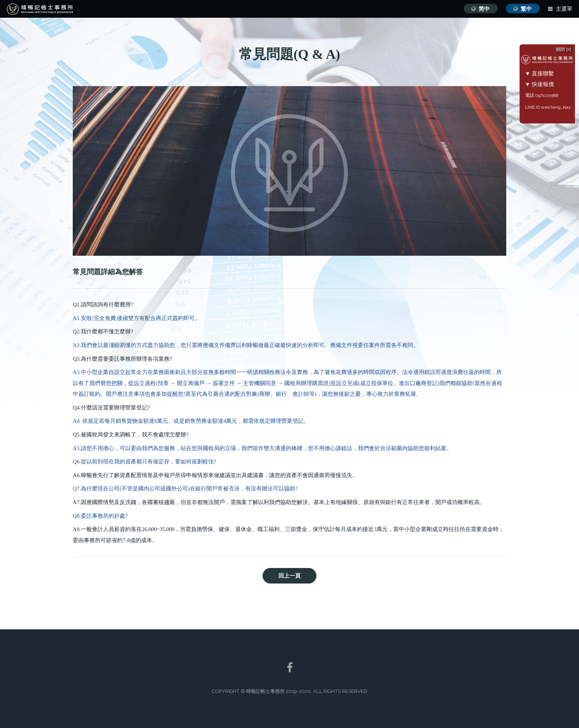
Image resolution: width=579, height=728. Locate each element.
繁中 (526, 9)
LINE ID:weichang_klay (552, 107)
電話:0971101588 (546, 95)
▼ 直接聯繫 (544, 73)
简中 (484, 9)
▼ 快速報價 (544, 84)
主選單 (564, 9)
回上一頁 (289, 576)
